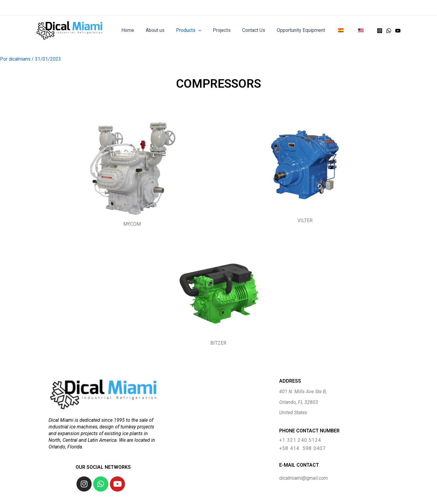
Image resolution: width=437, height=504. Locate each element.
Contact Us (260, 30)
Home (141, 30)
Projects (230, 30)
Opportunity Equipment (305, 30)
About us (167, 30)
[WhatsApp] (389, 31)
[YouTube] (398, 31)
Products (198, 30)
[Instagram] (380, 31)
